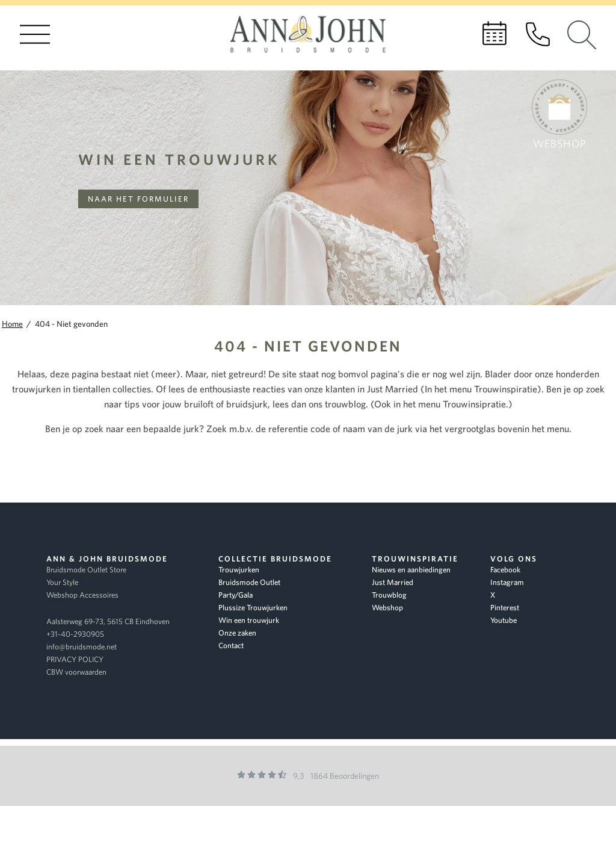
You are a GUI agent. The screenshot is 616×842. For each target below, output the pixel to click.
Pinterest (505, 608)
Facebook (505, 570)
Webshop (387, 608)
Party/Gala (236, 595)
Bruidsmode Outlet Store (86, 570)
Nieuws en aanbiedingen (411, 570)
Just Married (393, 582)
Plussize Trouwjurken (253, 608)
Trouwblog (389, 595)
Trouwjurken (239, 570)
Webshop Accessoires (82, 595)
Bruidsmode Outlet (249, 582)
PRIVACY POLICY (75, 659)
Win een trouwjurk (179, 159)
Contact (231, 645)
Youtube (504, 620)
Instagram (507, 582)
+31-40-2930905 (75, 634)
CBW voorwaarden (76, 672)
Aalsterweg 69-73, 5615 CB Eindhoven (108, 621)
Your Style (62, 582)
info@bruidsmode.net (82, 647)
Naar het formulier (138, 199)
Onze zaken (237, 633)
